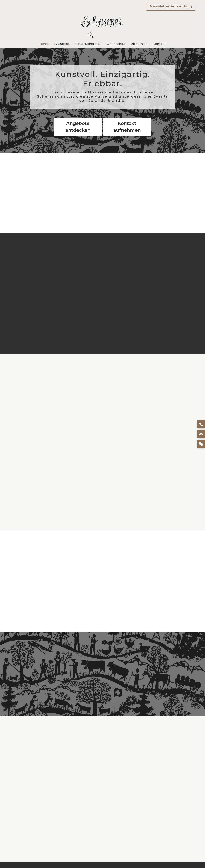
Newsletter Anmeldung (171, 6)
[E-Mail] (201, 434)
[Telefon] (201, 424)
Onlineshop (116, 44)
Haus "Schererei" (88, 44)
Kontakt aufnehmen (127, 127)
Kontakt (159, 44)
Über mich (139, 44)
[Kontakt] (201, 444)
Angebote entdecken (78, 127)
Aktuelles (62, 44)
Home (44, 44)
